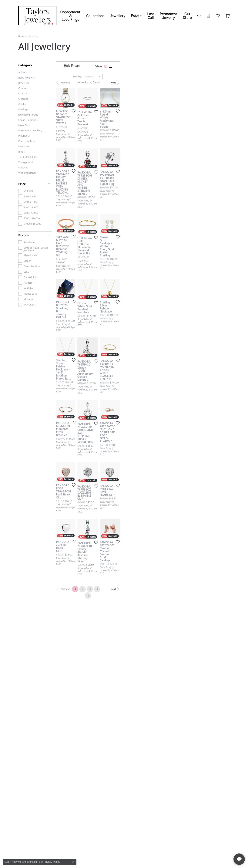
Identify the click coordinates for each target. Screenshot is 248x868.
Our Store (187, 16)
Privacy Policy (52, 862)
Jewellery (118, 16)
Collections (95, 16)
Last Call (151, 16)
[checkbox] (26, 191)
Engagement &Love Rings (70, 16)
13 (159, 715)
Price (22, 184)
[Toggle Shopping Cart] (228, 16)
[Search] (199, 16)
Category (25, 65)
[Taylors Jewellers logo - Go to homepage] (38, 16)
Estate (136, 16)
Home (21, 36)
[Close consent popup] (73, 862)
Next (223, 83)
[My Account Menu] (209, 16)
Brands (24, 235)
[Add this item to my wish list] (110, 148)
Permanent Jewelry (169, 16)
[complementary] (221, 847)
